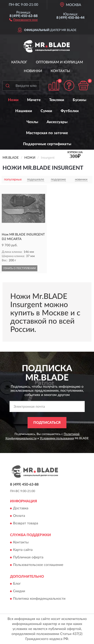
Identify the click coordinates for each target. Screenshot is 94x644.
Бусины (79, 100)
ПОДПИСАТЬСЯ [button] (47, 423)
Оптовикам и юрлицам (59, 62)
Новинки (33, 71)
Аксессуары (57, 122)
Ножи (13, 100)
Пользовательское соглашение (38, 565)
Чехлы (32, 122)
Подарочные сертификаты (47, 144)
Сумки (46, 111)
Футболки (70, 111)
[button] (23, 20)
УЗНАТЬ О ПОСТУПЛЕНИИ (20, 268)
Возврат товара (26, 524)
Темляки (57, 100)
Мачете (34, 100)
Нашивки (24, 111)
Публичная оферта (28, 557)
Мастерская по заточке (47, 133)
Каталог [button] (19, 62)
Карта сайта (23, 550)
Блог (17, 584)
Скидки (19, 591)
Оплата (19, 516)
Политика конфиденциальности (39, 599)
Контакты (60, 71)
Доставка (21, 509)
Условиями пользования (57, 438)
